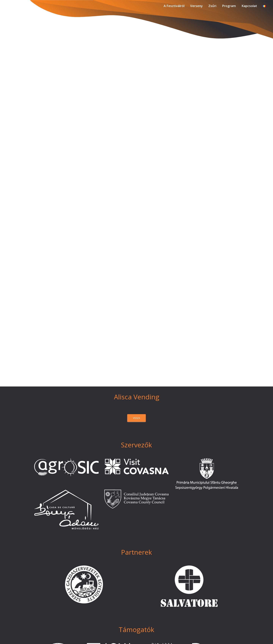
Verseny (196, 6)
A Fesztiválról (174, 6)
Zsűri (212, 6)
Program (229, 6)
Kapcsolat (249, 6)
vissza (136, 418)
